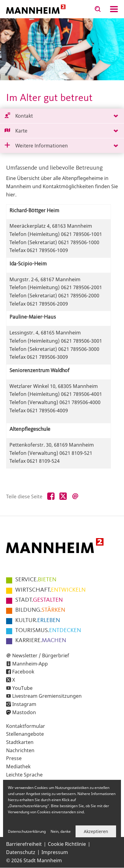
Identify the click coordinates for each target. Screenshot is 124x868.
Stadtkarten (20, 742)
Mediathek (18, 766)
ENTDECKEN (48, 631)
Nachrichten (20, 750)
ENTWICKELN (50, 590)
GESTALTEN (39, 600)
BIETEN (36, 580)
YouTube (22, 688)
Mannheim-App (30, 664)
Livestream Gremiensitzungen (47, 696)
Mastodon (24, 712)
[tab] (62, 116)
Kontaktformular (26, 726)
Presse (14, 758)
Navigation (114, 9)
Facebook (23, 672)
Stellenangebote (25, 734)
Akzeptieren (96, 831)
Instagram (24, 704)
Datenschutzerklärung (27, 831)
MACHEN (41, 641)
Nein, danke (61, 831)
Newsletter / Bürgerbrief (41, 655)
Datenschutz (21, 852)
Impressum (55, 852)
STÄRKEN (40, 610)
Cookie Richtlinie (67, 844)
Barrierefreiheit (24, 844)
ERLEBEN (38, 621)
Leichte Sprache (24, 775)
